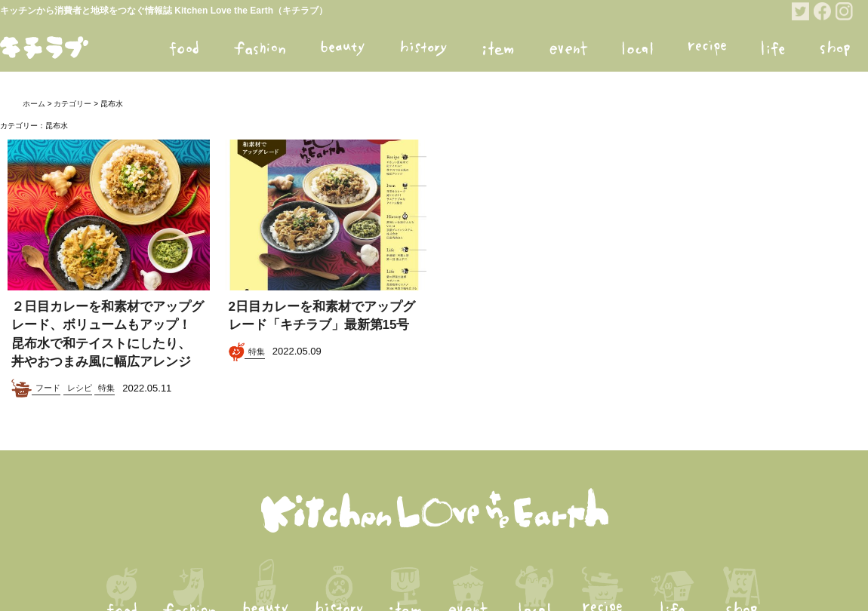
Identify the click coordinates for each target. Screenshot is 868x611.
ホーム (34, 104)
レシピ (80, 388)
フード (48, 388)
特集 (106, 388)
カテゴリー (72, 104)
